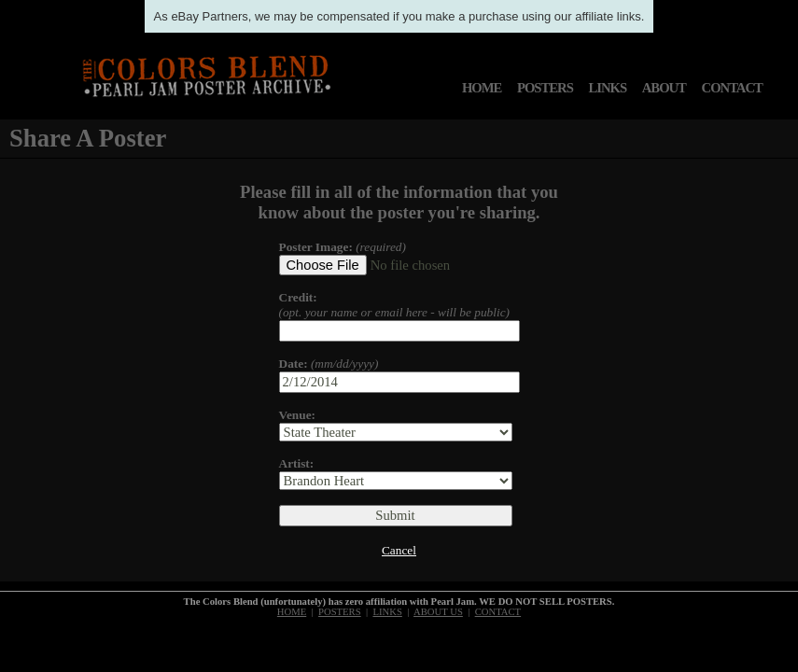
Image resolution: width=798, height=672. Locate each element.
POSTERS (545, 88)
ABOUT (664, 88)
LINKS (607, 88)
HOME (482, 88)
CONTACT (732, 88)
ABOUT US (438, 612)
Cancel (399, 550)
